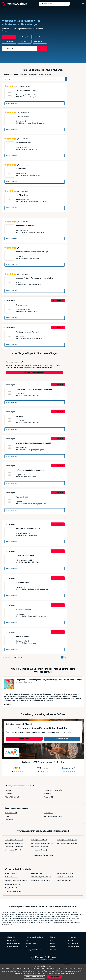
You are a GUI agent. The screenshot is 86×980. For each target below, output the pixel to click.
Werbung (48, 813)
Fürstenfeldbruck (12, 797)
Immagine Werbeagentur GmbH (28, 528)
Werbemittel (10, 820)
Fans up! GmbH (22, 497)
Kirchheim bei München (53, 790)
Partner (53, 943)
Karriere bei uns (73, 947)
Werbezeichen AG (23, 636)
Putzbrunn (48, 797)
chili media (20, 416)
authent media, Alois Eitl (25, 226)
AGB (27, 940)
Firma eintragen (12, 947)
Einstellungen (40, 937)
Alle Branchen (12, 940)
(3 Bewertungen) (24, 86)
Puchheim (9, 794)
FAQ (27, 947)
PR (7, 816)
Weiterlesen (8, 704)
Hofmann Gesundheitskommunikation (30, 470)
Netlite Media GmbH (23, 143)
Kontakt (53, 947)
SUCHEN (42, 48)
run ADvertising (22, 195)
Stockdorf (48, 794)
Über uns (53, 937)
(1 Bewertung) (24, 139)
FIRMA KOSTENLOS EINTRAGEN (35, 372)
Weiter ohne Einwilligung (34, 977)
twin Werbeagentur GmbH (26, 90)
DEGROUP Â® (21, 169)
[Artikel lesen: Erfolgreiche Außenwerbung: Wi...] (9, 685)
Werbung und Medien (53, 816)
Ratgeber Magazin (13, 943)
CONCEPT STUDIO (23, 116)
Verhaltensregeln (31, 943)
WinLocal (71, 940)
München (10, 790)
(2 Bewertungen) (25, 112)
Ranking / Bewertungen (33, 950)
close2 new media (23, 582)
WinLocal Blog (73, 943)
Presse (53, 940)
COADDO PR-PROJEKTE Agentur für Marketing (34, 389)
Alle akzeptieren (55, 977)
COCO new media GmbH (25, 555)
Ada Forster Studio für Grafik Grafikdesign (32, 252)
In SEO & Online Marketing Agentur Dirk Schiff (33, 443)
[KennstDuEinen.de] (14, 4)
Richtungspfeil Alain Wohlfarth (28, 332)
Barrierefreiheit (55, 950)
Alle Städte (11, 937)
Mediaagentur (11, 813)
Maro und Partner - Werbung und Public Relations (35, 278)
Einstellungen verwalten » (65, 973)
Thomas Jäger (21, 305)
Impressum (72, 937)
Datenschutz (30, 937)
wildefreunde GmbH (23, 609)
